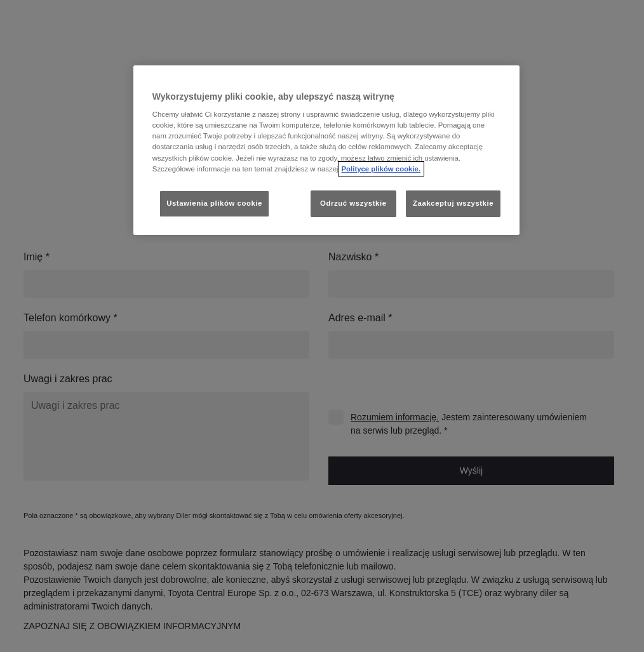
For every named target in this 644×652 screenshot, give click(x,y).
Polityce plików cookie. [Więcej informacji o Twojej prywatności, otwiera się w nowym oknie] (381, 169)
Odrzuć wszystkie (353, 203)
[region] (326, 150)
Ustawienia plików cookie (214, 203)
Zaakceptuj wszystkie (453, 203)
